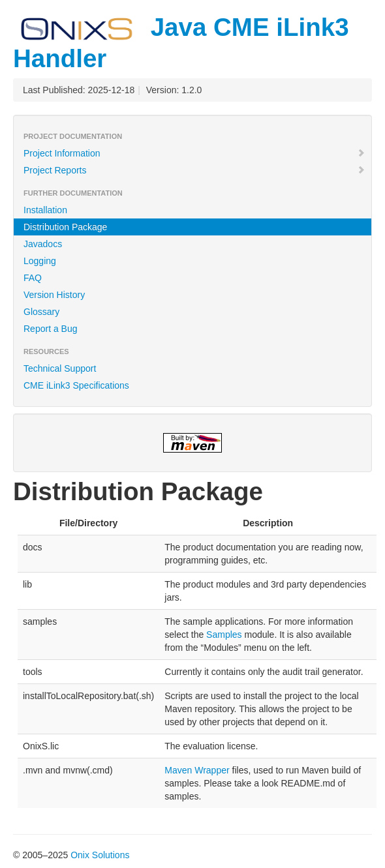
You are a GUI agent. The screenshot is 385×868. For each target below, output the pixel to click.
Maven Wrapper (197, 770)
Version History (54, 295)
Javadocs (43, 244)
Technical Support (60, 368)
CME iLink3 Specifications (76, 385)
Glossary (41, 312)
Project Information (194, 153)
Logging (40, 261)
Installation (45, 210)
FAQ (33, 278)
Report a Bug (51, 329)
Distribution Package (65, 227)
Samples (224, 635)
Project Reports (194, 170)
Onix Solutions (100, 855)
